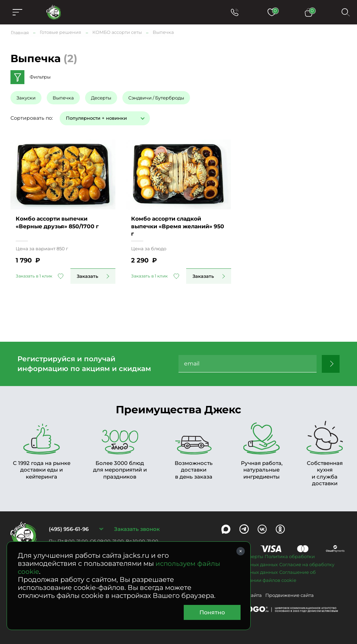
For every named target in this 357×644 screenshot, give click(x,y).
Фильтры (40, 77)
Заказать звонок (137, 529)
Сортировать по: (32, 118)
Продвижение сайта (290, 595)
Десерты (101, 97)
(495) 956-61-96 (69, 529)
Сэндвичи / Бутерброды (156, 97)
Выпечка (63, 97)
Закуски (26, 97)
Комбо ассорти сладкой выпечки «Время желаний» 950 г (173, 225)
